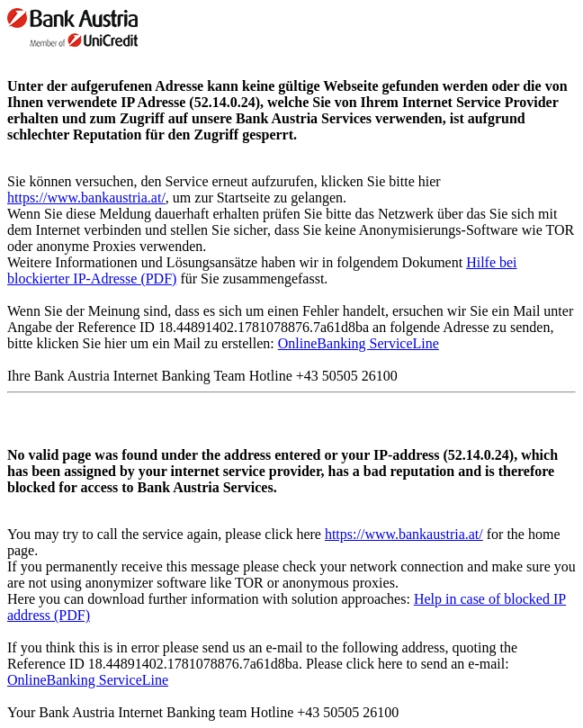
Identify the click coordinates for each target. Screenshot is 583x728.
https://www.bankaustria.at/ (86, 198)
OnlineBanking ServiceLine (359, 343)
